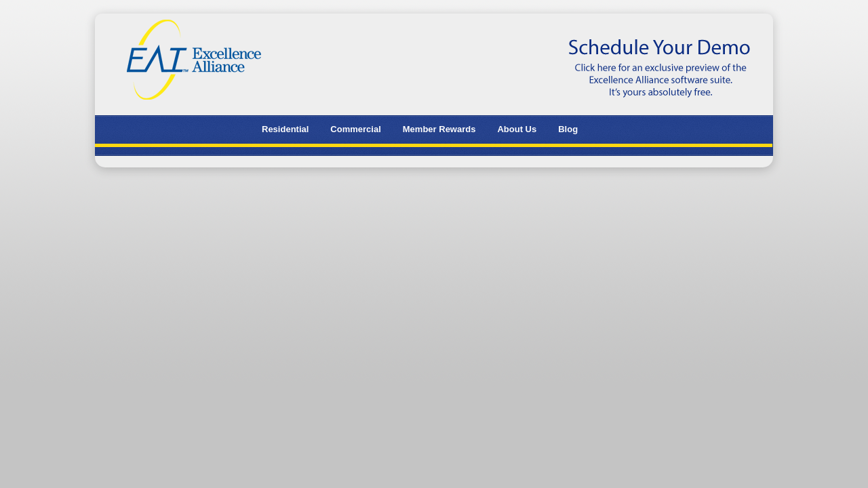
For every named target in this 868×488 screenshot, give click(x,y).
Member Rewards (439, 129)
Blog (568, 129)
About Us (517, 129)
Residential (285, 129)
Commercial (355, 129)
